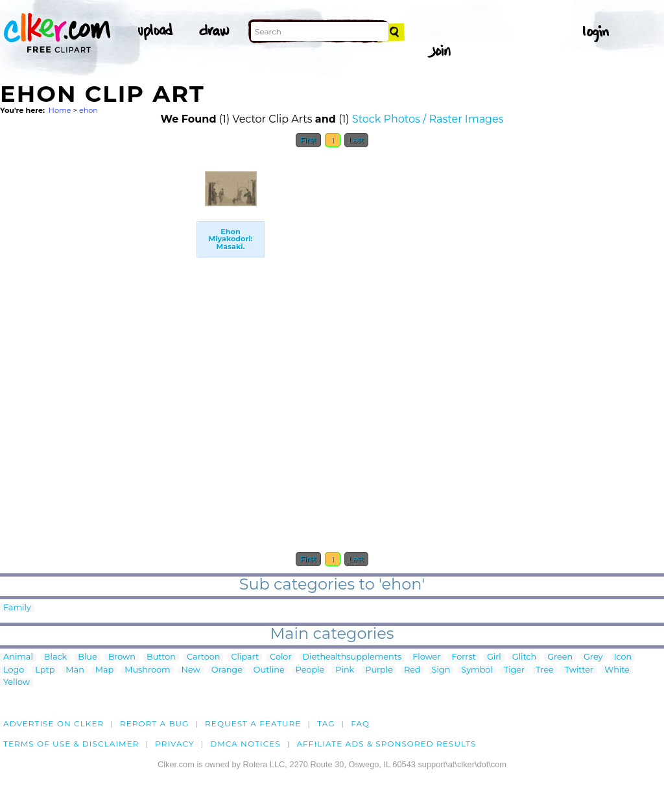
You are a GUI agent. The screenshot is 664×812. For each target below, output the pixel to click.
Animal (18, 657)
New (191, 670)
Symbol (477, 670)
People (310, 670)
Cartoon (204, 657)
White (617, 670)
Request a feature (253, 723)
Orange (227, 670)
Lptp (45, 670)
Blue (87, 657)
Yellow (17, 683)
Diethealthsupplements (352, 657)
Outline (269, 670)
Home (60, 110)
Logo (14, 670)
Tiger (514, 670)
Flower (426, 657)
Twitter (579, 670)
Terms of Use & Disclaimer (71, 744)
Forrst (463, 657)
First (308, 140)
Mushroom (147, 670)
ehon (89, 110)
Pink (345, 670)
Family (17, 608)
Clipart (245, 657)
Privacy (175, 744)
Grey (593, 657)
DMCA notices (245, 744)
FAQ (360, 723)
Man (75, 670)
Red (412, 670)
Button (161, 657)
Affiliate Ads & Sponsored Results (386, 744)
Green (560, 657)
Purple (379, 670)
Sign (441, 670)
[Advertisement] (97, 349)
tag (326, 723)
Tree (545, 670)
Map (104, 670)
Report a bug (155, 723)
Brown (122, 657)
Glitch (524, 657)
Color (280, 657)
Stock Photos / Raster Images (428, 119)
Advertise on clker (53, 723)
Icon (623, 657)
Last (356, 140)
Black (55, 657)
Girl (494, 657)
